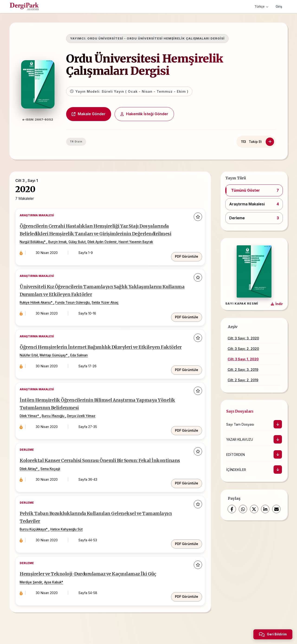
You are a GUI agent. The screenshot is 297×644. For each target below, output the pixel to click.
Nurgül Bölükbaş (37, 254)
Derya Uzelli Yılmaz (86, 427)
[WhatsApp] (243, 509)
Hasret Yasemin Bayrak (141, 254)
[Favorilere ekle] (195, 220)
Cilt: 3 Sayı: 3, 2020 (243, 338)
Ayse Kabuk (58, 592)
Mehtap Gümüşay (58, 369)
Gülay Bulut (82, 254)
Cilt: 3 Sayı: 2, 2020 (243, 349)
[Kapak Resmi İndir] (277, 304)
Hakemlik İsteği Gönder (153, 114)
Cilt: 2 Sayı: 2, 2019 (243, 380)
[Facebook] (232, 509)
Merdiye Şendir (36, 592)
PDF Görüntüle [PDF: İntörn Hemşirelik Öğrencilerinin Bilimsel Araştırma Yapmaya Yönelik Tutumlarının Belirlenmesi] (184, 436)
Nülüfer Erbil (34, 369)
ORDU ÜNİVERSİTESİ (114, 38)
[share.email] (276, 509)
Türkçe (260, 7)
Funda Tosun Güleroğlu (77, 311)
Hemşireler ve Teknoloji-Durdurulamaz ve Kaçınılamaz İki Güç (100, 584)
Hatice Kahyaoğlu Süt (71, 542)
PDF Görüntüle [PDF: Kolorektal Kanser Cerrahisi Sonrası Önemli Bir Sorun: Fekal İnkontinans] (184, 494)
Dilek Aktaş (33, 484)
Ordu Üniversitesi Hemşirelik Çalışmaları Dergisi (153, 65)
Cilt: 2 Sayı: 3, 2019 (243, 370)
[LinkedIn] (265, 509)
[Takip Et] (270, 142)
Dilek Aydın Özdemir (107, 254)
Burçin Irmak (62, 254)
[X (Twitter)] (254, 509)
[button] (254, 191)
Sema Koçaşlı (55, 484)
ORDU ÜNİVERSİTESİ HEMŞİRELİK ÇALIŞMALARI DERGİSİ (184, 38)
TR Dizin (84, 141)
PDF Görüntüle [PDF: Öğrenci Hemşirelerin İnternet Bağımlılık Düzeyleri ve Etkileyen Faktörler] (184, 379)
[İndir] (278, 424)
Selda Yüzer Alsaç (110, 311)
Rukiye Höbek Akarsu (40, 311)
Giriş (278, 6)
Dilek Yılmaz (33, 427)
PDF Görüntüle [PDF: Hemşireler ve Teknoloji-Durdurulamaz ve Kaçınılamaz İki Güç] (184, 601)
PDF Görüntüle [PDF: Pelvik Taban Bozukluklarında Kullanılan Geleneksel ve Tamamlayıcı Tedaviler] (184, 552)
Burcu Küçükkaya (38, 542)
